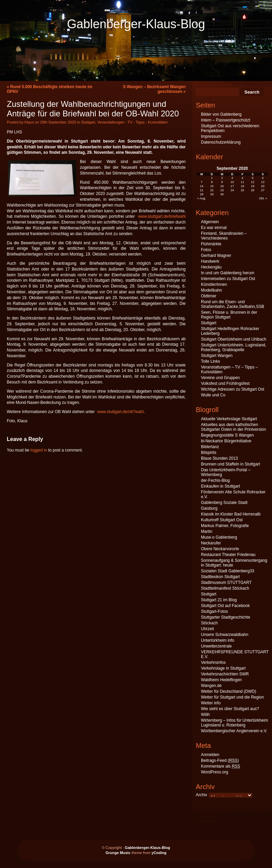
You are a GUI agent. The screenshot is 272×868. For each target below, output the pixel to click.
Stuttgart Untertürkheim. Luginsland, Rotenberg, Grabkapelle (234, 347)
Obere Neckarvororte (220, 549)
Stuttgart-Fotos (214, 611)
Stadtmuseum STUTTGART (226, 583)
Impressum (211, 136)
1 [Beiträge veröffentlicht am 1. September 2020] (212, 178)
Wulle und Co (213, 395)
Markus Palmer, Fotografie (225, 526)
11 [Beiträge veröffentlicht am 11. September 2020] (242, 182)
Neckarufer (211, 543)
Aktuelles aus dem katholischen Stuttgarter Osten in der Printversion (233, 427)
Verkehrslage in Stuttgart (223, 668)
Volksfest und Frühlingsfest (225, 383)
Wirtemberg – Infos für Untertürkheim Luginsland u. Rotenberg (234, 723)
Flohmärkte (211, 244)
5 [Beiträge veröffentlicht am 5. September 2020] (252, 178)
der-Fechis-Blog (215, 480)
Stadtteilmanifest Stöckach (225, 588)
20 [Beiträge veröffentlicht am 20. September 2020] (263, 186)
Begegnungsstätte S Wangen (227, 435)
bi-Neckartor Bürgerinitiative (226, 441)
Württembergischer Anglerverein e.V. (234, 731)
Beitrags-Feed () (220, 761)
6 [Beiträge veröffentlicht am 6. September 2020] (263, 178)
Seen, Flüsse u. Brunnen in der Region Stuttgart (229, 315)
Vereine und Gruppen (220, 378)
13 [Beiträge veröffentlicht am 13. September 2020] (263, 182)
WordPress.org (215, 772)
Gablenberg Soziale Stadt (224, 503)
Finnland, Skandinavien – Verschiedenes (224, 236)
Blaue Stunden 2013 (219, 458)
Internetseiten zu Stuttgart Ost (228, 279)
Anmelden (210, 755)
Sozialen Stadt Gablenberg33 (228, 571)
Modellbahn (211, 290)
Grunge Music (118, 853)
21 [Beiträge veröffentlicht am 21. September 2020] (202, 190)
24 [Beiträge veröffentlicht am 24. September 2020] (232, 190)
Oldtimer (209, 296)
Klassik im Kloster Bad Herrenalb (231, 514)
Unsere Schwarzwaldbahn (225, 635)
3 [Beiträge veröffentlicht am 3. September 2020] (232, 178)
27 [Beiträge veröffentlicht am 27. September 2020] (263, 190)
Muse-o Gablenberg (219, 537)
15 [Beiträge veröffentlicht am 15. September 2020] (212, 186)
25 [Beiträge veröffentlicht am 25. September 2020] (242, 190)
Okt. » (263, 198)
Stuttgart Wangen (217, 356)
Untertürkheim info (218, 640)
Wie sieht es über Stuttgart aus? (230, 709)
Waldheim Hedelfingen (221, 680)
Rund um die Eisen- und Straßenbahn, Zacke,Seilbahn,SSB (233, 304)
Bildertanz (210, 447)
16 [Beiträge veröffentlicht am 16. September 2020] (222, 186)
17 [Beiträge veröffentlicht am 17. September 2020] (232, 186)
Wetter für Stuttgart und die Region (232, 697)
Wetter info (211, 703)
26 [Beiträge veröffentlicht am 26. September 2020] (253, 190)
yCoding (159, 853)
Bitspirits (209, 453)
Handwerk (210, 261)
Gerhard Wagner (216, 256)
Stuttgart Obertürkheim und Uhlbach (234, 339)
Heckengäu (211, 267)
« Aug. (202, 198)
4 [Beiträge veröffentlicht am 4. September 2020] (242, 178)
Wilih (205, 715)
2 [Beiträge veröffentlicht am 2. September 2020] (222, 178)
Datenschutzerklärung (221, 142)
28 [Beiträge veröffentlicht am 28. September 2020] (202, 194)
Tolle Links (210, 361)
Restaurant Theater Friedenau (228, 555)
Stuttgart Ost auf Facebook (225, 606)
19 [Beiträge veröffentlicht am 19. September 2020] (253, 186)
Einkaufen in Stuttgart (220, 486)
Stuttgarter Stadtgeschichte (226, 617)
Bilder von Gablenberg (221, 114)
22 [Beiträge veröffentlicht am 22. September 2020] (212, 190)
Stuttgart (88, 122)
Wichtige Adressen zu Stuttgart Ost (233, 389)
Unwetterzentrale (216, 646)
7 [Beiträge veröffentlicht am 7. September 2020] (202, 182)
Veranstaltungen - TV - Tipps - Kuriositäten (132, 122)
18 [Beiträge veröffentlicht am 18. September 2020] (242, 186)
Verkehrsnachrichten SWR (225, 674)
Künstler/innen (214, 284)
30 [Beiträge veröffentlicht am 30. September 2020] (222, 194)
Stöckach (209, 623)
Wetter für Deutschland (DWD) (229, 691)
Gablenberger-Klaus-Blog (136, 24)
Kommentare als (220, 766)
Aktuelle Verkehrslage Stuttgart (229, 419)
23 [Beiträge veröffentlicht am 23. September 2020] (222, 190)
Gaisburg (209, 508)
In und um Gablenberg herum (228, 273)
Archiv (201, 795)
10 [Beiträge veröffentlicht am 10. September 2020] (232, 182)
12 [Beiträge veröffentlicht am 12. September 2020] (253, 182)
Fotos (206, 250)
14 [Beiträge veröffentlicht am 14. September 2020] (202, 186)
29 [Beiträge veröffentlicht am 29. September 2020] (212, 194)
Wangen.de (211, 686)
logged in (39, 450)
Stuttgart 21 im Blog (219, 600)
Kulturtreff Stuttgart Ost (222, 520)
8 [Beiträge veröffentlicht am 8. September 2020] (212, 182)
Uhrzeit (207, 629)
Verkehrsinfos (213, 662)
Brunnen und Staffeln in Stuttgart (231, 464)
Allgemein (210, 222)
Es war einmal (214, 228)
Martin (207, 531)
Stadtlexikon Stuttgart (220, 577)
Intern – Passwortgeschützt (226, 120)
